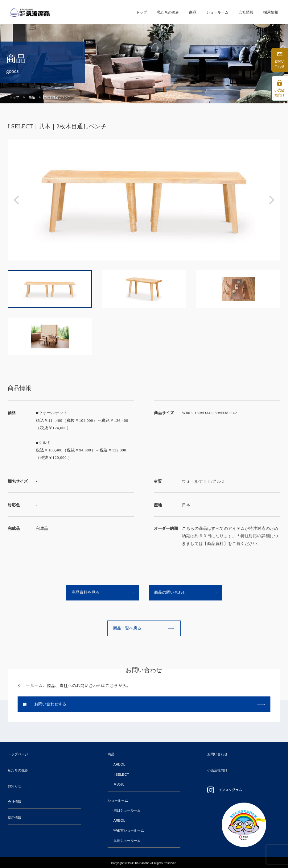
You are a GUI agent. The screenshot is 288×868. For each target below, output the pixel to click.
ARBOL (119, 764)
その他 (119, 784)
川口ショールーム (127, 810)
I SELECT (121, 775)
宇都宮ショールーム (129, 830)
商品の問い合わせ (170, 592)
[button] (18, 200)
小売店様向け (217, 770)
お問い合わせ (217, 754)
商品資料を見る (86, 592)
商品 (193, 12)
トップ (142, 12)
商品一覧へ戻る (127, 628)
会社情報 (246, 12)
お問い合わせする (50, 704)
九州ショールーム (127, 841)
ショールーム (217, 12)
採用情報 (271, 12)
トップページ (18, 754)
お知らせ (14, 786)
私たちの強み (168, 12)
